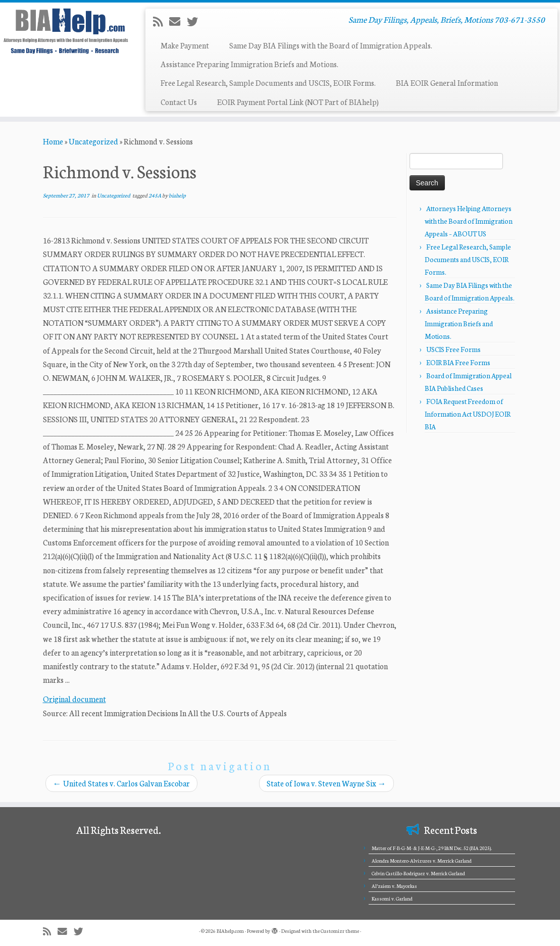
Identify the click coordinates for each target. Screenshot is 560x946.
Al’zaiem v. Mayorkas (394, 886)
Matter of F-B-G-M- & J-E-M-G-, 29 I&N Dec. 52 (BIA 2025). (432, 848)
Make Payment (185, 45)
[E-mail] (178, 21)
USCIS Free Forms (453, 349)
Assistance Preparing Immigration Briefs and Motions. (249, 64)
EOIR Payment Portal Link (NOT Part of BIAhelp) (298, 102)
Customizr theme (340, 931)
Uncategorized (93, 141)
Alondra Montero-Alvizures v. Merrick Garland (422, 861)
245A (155, 195)
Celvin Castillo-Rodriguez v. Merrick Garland (418, 873)
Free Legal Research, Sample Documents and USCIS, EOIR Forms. (268, 83)
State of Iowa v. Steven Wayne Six (326, 783)
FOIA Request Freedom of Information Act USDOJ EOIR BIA (468, 414)
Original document (74, 699)
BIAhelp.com (230, 931)
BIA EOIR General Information (447, 83)
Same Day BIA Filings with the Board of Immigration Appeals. (331, 45)
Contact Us (179, 102)
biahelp (177, 195)
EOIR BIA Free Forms (458, 362)
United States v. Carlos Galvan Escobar (121, 783)
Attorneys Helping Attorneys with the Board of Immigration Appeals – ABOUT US (469, 221)
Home (53, 141)
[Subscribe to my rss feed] (161, 21)
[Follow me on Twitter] (196, 21)
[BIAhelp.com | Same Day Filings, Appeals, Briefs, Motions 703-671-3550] (66, 31)
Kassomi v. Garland (392, 899)
